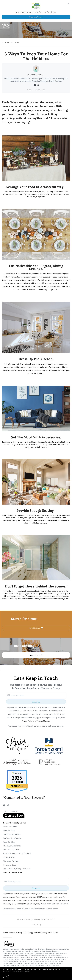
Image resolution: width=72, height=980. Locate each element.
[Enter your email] (38, 695)
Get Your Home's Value (12, 838)
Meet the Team (9, 830)
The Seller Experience (12, 850)
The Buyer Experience (12, 846)
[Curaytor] (14, 818)
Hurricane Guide (10, 865)
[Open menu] (69, 25)
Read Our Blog (9, 842)
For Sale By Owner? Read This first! (17, 853)
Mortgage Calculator (11, 861)
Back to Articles (12, 42)
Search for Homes (10, 827)
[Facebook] (4, 805)
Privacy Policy (36, 925)
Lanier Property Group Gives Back (17, 869)
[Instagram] (8, 805)
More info (33, 971)
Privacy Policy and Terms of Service (36, 721)
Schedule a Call (9, 857)
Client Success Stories (12, 834)
